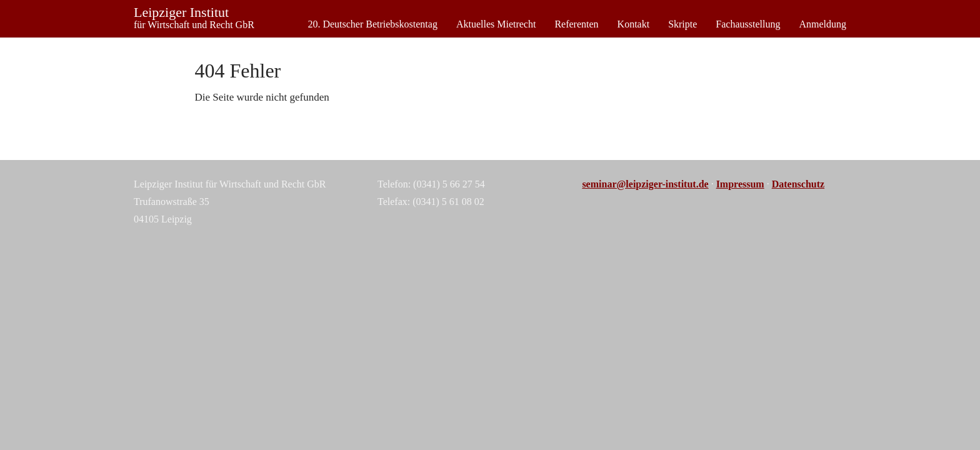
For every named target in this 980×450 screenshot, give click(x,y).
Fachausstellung (748, 24)
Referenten (576, 24)
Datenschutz (798, 184)
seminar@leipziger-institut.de (645, 184)
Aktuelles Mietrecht (496, 24)
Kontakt (634, 24)
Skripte (682, 24)
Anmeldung (822, 24)
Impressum (740, 184)
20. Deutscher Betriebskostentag (372, 24)
